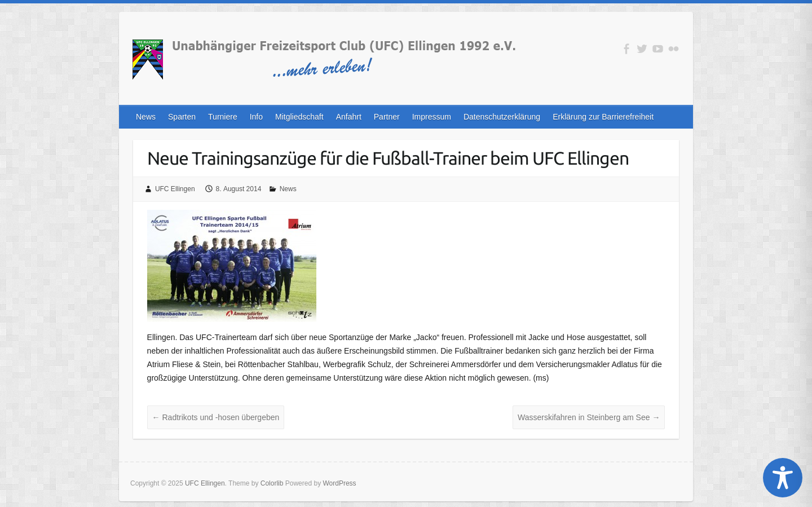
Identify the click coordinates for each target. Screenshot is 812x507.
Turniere (223, 117)
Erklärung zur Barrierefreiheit (603, 117)
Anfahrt (349, 117)
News (146, 117)
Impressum (432, 117)
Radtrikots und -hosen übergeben (216, 417)
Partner (387, 117)
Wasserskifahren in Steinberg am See (589, 417)
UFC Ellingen (175, 189)
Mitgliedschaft (299, 117)
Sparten (182, 117)
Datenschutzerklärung (502, 117)
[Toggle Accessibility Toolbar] (783, 478)
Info (256, 117)
